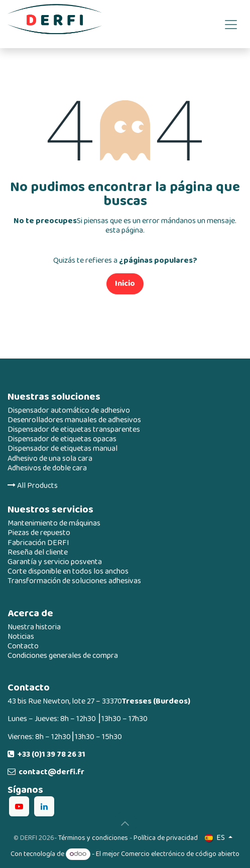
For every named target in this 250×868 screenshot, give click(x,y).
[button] (125, 823)
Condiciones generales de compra (63, 656)
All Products (33, 486)
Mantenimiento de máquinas (54, 523)
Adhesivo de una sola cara (50, 459)
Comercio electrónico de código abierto (180, 854)
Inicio (125, 284)
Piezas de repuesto (39, 533)
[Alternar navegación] (231, 24)
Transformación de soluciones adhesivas (74, 581)
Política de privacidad (166, 837)
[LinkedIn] (44, 806)
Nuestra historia (34, 627)
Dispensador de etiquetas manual (62, 449)
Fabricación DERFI (38, 543)
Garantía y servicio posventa (55, 562)
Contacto (23, 646)
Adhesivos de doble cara (47, 468)
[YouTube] (19, 806)
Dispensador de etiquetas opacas (62, 439)
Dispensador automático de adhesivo (69, 410)
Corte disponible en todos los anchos (68, 571)
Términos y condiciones (93, 837)
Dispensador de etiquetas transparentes (74, 429)
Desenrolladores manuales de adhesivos (74, 420)
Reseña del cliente (38, 552)
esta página (124, 230)
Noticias (21, 637)
